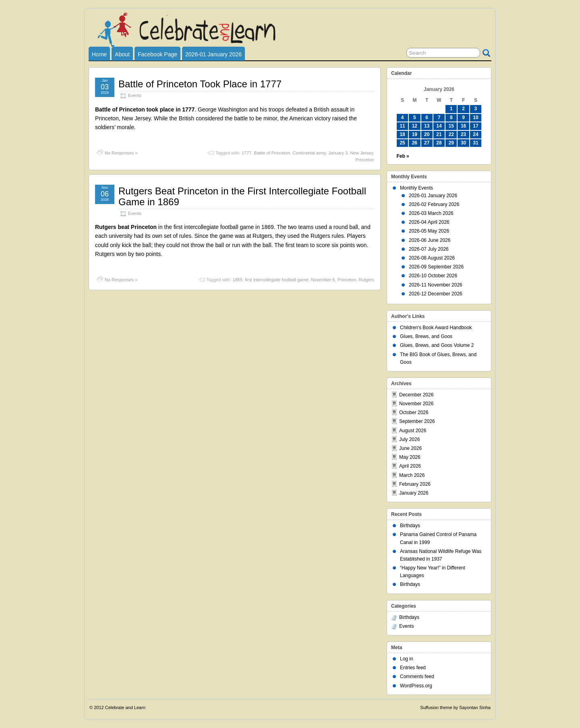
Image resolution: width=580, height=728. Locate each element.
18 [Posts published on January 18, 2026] (402, 134)
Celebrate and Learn (125, 707)
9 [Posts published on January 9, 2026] (463, 118)
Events (135, 95)
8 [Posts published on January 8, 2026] (451, 118)
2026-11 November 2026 (436, 285)
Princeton (365, 160)
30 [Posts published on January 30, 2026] (463, 143)
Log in (407, 659)
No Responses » (121, 153)
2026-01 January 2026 (213, 54)
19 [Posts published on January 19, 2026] (415, 134)
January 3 (338, 153)
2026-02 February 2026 (434, 204)
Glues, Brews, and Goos (426, 336)
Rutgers (366, 280)
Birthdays (410, 526)
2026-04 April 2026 (429, 222)
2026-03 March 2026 (431, 213)
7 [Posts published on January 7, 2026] (439, 118)
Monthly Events (416, 188)
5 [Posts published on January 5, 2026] (415, 118)
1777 (246, 153)
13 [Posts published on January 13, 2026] (427, 126)
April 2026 (410, 466)
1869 (237, 280)
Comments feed (417, 676)
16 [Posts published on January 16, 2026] (463, 126)
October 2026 (414, 412)
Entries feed (413, 668)
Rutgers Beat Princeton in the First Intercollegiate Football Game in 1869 (242, 196)
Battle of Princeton (272, 153)
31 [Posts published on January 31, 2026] (475, 143)
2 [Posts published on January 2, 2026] (463, 109)
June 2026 (410, 448)
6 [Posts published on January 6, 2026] (427, 118)
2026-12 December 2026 (436, 294)
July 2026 (409, 439)
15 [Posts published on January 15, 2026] (451, 126)
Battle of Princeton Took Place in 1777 (200, 84)
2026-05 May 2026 (429, 231)
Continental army (309, 153)
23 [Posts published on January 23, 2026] (463, 134)
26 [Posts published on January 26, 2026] (415, 143)
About (122, 54)
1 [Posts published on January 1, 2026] (451, 109)
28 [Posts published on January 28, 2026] (439, 143)
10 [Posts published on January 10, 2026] (475, 118)
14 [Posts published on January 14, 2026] (439, 126)
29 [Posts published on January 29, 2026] (451, 143)
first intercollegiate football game (277, 280)
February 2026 (415, 484)
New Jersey (361, 153)
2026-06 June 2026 (430, 240)
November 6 (323, 280)
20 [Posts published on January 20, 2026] (427, 134)
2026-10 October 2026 (433, 276)
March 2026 (412, 475)
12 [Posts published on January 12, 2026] (415, 126)
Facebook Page (157, 54)
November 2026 (416, 404)
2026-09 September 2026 (436, 267)
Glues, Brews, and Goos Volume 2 (437, 345)
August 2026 (413, 431)
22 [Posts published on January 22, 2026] (451, 134)
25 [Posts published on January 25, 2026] (402, 143)
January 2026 (414, 493)
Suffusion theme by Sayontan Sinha (455, 707)
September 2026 (417, 421)
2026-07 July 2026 (429, 249)
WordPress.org (416, 686)
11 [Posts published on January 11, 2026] (402, 126)
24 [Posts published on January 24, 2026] (475, 134)
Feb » (403, 156)
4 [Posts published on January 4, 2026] (403, 118)
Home (99, 54)
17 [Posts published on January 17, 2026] (475, 126)
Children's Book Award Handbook (436, 328)
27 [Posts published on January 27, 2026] (427, 143)
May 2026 (410, 457)
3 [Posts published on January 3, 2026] (476, 109)
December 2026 (416, 395)
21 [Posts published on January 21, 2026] (439, 134)
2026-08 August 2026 (432, 258)
